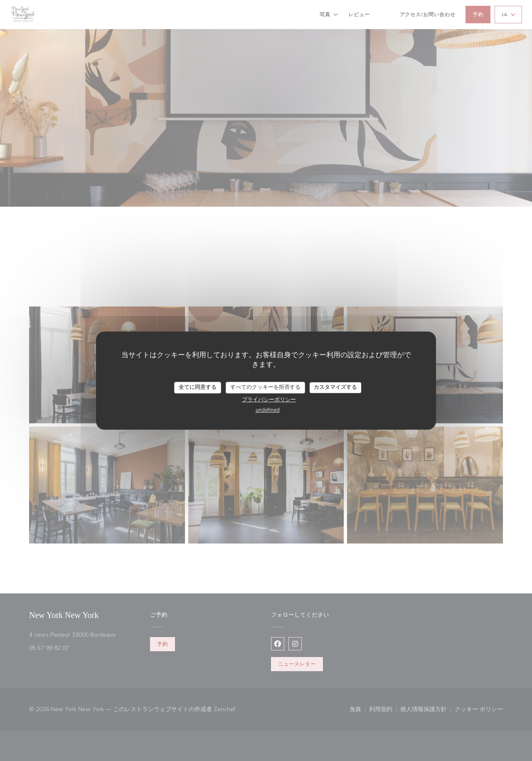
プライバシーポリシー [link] (269, 400)
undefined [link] (268, 410)
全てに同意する (198, 387)
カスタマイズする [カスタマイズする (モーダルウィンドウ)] (335, 387)
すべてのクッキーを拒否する (265, 387)
